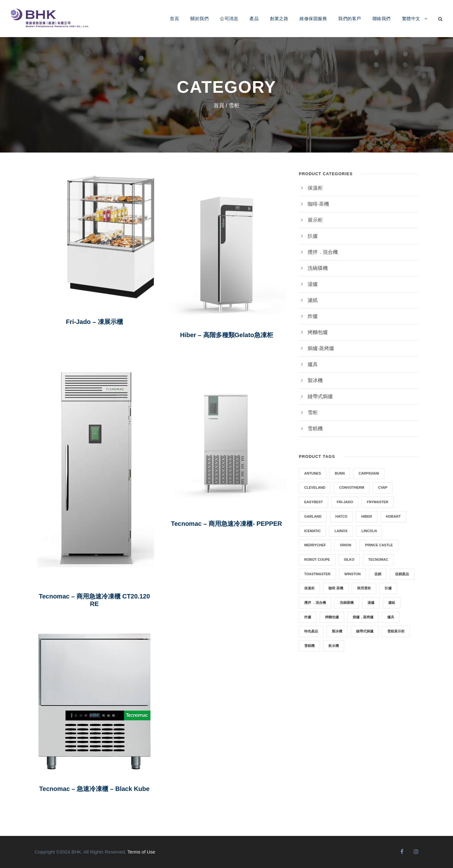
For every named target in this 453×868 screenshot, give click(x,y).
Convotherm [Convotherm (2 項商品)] (352, 487)
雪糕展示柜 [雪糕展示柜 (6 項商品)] (396, 631)
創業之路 (279, 19)
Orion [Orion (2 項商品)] (345, 545)
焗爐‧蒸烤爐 (321, 348)
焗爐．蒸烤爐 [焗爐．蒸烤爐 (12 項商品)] (363, 617)
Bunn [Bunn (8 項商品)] (340, 473)
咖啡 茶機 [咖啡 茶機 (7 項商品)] (336, 588)
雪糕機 (315, 428)
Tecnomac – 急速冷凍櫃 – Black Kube (95, 789)
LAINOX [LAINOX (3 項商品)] (341, 531)
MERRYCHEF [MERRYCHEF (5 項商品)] (315, 545)
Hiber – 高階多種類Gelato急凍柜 (226, 335)
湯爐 (313, 284)
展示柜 (315, 220)
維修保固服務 (313, 19)
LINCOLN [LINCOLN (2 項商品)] (369, 531)
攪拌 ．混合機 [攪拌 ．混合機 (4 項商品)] (315, 603)
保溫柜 (315, 188)
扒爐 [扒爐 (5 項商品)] (388, 588)
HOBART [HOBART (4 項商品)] (393, 516)
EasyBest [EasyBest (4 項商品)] (313, 502)
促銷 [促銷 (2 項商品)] (378, 574)
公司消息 (229, 19)
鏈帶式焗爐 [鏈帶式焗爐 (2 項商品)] (365, 631)
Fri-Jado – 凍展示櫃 (94, 322)
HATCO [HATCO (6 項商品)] (341, 516)
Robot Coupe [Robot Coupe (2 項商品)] (317, 559)
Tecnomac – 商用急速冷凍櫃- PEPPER (226, 524)
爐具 (313, 364)
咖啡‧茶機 (318, 204)
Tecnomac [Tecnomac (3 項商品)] (378, 559)
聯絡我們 (382, 19)
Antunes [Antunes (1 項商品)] (313, 473)
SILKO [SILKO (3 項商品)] (349, 559)
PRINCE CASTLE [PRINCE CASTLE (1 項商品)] (379, 545)
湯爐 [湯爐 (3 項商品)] (371, 603)
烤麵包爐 (318, 332)
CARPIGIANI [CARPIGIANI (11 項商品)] (369, 473)
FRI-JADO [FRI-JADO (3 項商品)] (345, 502)
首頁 (174, 19)
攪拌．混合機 (323, 252)
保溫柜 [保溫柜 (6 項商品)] (309, 588)
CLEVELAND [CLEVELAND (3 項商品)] (315, 487)
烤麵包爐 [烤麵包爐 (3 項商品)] (332, 617)
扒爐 (313, 236)
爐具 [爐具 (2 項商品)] (391, 617)
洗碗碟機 (318, 268)
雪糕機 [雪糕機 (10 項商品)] (309, 646)
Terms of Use (141, 852)
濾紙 (313, 300)
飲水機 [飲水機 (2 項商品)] (334, 646)
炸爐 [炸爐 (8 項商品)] (308, 617)
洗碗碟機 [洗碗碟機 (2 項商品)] (347, 603)
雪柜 (313, 412)
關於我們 (199, 19)
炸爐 (313, 316)
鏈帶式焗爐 (320, 396)
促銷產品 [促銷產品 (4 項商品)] (402, 574)
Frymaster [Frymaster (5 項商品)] (377, 502)
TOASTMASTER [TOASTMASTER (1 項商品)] (317, 574)
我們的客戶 (350, 19)
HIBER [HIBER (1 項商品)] (366, 516)
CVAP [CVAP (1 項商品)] (383, 487)
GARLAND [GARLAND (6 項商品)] (313, 516)
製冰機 (315, 380)
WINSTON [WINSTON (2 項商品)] (353, 574)
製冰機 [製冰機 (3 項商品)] (337, 631)
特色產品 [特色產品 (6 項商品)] (311, 631)
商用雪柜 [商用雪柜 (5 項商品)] (364, 588)
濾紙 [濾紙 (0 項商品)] (392, 603)
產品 (254, 19)
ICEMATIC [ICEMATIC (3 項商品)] (312, 531)
